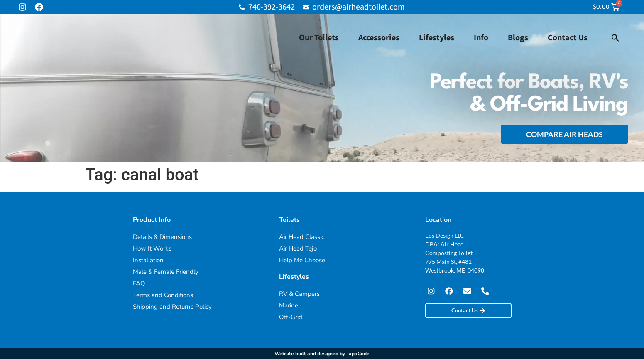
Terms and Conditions (163, 295)
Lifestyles (437, 38)
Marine (289, 305)
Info (481, 38)
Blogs (518, 38)
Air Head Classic (302, 237)
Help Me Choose (302, 260)
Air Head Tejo (298, 248)
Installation (148, 260)
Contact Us (568, 38)
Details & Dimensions (162, 237)
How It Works (152, 248)
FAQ (139, 283)
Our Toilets (319, 38)
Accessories (379, 38)
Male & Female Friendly (166, 272)
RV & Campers (299, 294)
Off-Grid (291, 317)
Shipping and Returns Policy (172, 307)
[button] (615, 38)
